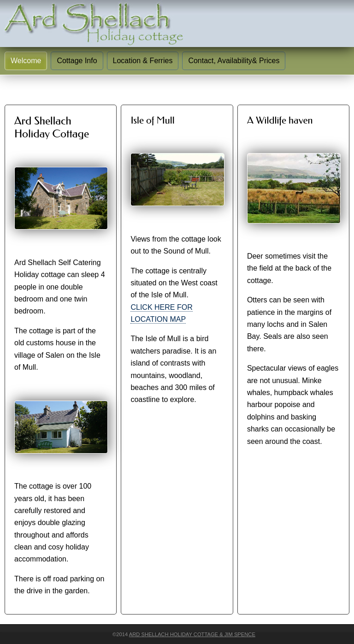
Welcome (26, 61)
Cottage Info (77, 61)
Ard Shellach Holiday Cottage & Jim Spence (192, 634)
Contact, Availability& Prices (234, 61)
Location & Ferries (143, 61)
